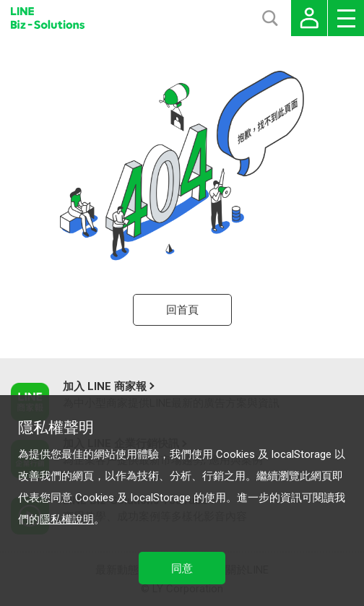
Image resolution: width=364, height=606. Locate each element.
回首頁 (182, 310)
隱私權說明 (67, 519)
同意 (182, 568)
